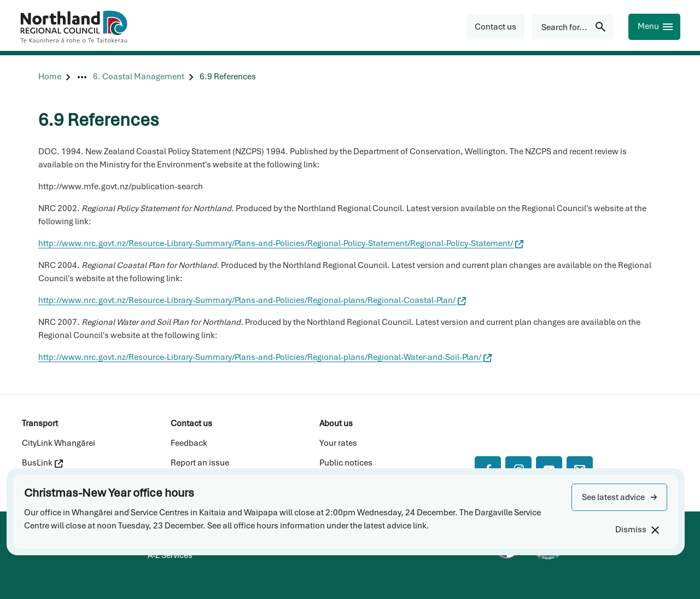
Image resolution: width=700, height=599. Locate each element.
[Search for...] (573, 27)
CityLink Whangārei (59, 443)
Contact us (191, 423)
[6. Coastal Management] (139, 77)
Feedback (189, 443)
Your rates (338, 443)
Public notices (346, 463)
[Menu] (654, 27)
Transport (40, 423)
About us (336, 423)
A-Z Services (170, 555)
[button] (619, 497)
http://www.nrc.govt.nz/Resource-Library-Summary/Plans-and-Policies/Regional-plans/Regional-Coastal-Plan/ (252, 300)
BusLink (42, 463)
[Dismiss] (637, 530)
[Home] (50, 77)
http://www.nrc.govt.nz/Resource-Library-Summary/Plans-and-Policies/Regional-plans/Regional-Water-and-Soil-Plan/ (265, 357)
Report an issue (200, 463)
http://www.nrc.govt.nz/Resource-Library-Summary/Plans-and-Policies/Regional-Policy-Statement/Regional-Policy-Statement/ (281, 243)
